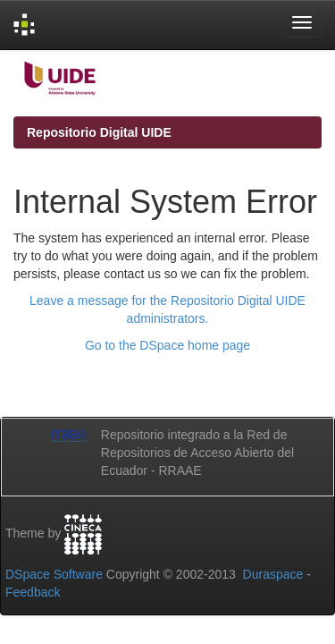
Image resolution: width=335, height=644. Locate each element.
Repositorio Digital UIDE (99, 132)
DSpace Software (54, 574)
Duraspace (273, 574)
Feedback (33, 592)
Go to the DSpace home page (167, 345)
